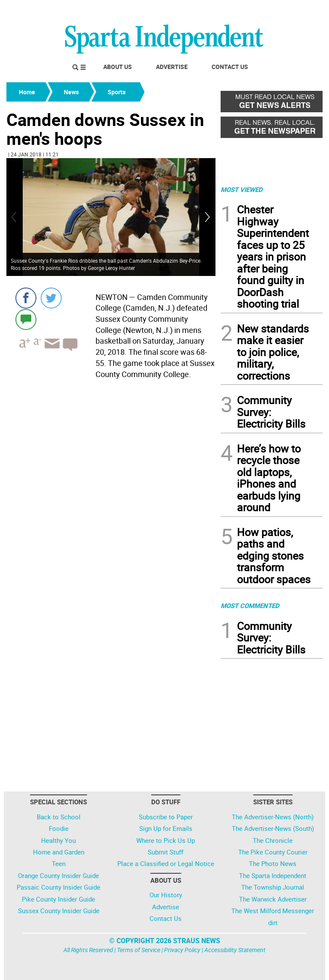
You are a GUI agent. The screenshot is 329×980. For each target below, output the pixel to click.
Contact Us (230, 67)
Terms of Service (139, 950)
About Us (118, 67)
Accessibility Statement (235, 950)
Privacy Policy (182, 950)
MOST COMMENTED (250, 605)
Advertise (172, 67)
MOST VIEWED (242, 189)
